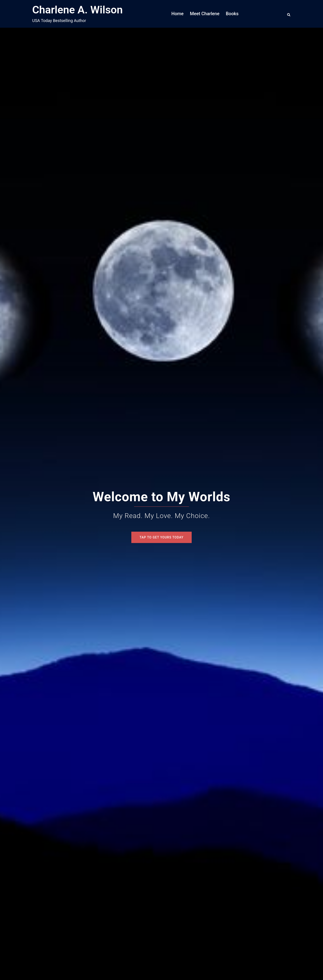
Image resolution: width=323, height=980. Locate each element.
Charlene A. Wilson (77, 10)
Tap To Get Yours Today (161, 537)
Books (232, 14)
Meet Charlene (205, 14)
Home (178, 14)
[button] (289, 14)
